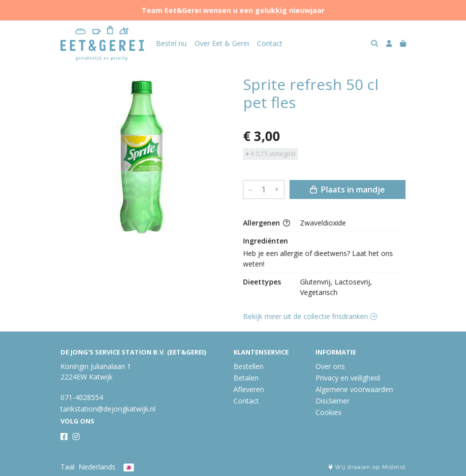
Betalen (246, 378)
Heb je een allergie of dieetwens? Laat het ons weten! (319, 258)
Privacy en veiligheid (348, 378)
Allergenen (266, 223)
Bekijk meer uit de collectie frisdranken (310, 316)
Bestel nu (171, 43)
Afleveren (249, 389)
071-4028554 (82, 397)
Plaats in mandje (347, 189)
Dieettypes (262, 282)
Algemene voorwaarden (354, 389)
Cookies (328, 412)
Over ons (330, 366)
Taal (67, 467)
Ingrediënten (265, 241)
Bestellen (248, 366)
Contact (270, 43)
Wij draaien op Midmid (367, 467)
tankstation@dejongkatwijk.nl (108, 409)
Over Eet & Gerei (222, 43)
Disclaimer (332, 401)
